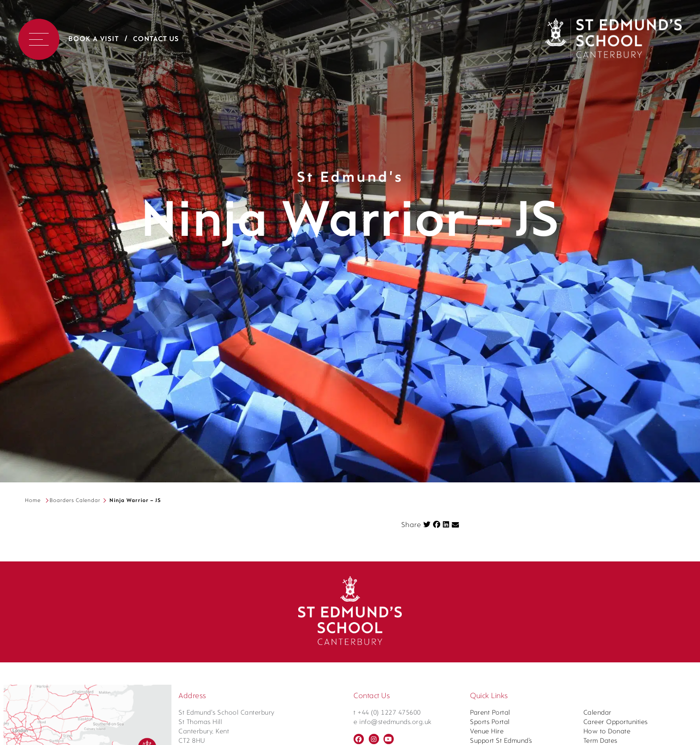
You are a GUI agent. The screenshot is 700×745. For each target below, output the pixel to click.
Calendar (598, 713)
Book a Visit (94, 39)
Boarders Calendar (75, 501)
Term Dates (600, 741)
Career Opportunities (616, 722)
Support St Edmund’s (501, 741)
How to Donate (607, 732)
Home (33, 501)
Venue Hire (487, 732)
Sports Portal (490, 722)
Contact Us (156, 39)
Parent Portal (490, 713)
